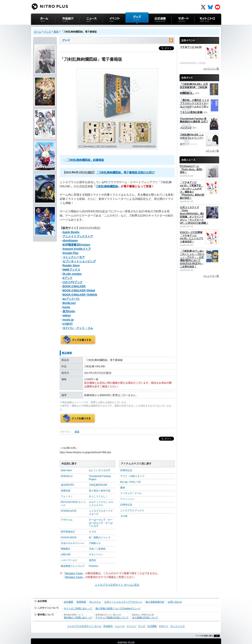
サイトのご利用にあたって (78, 601)
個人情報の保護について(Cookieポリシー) (118, 601)
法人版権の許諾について (145, 610)
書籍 (56, 32)
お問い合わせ (175, 594)
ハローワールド (69, 552)
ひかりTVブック (73, 278)
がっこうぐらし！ (98, 488)
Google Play (71, 249)
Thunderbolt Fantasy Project (100, 470)
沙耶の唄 (66, 547)
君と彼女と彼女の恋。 (101, 483)
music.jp (68, 316)
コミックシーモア (74, 253)
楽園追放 (66, 483)
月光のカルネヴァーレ (73, 535)
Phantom (94, 558)
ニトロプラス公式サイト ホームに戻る (117, 577)
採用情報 (81, 594)
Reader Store (71, 261)
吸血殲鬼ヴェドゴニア (73, 558)
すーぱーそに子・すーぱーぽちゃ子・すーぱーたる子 (101, 515)
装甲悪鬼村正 (68, 524)
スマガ (92, 524)
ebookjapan (70, 236)
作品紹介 (61, 27)
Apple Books (71, 228)
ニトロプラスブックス (132, 503)
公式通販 (154, 27)
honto (66, 303)
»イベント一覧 (211, 69)
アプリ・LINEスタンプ (132, 468)
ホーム (38, 32)
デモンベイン (96, 547)
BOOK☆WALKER (74, 282)
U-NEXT (68, 320)
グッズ (129, 27)
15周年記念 (126, 497)
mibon (67, 311)
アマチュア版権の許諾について (112, 610)
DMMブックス (71, 266)
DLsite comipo (72, 270)
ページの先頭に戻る (207, 638)
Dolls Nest (66, 462)
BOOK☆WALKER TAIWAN (80, 291)
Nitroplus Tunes (74, 565)
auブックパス (71, 295)
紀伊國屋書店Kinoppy (76, 241)
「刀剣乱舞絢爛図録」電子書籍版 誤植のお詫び (125, 168)
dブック (68, 274)
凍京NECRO (68, 477)
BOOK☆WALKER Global (79, 286)
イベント (108, 27)
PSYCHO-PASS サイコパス (73, 496)
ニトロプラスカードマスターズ (101, 505)
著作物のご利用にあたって (78, 610)
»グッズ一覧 (213, 151)
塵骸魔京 (66, 541)
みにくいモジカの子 (100, 462)
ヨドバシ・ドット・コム (78, 324)
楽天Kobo (69, 307)
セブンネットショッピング (79, 257)
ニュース (85, 27)
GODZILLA (67, 468)
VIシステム (95, 594)
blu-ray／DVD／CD (130, 474)
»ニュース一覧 (211, 276)
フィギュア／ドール (131, 485)
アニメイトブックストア (78, 232)
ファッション (127, 491)
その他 (124, 508)
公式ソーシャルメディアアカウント (123, 594)
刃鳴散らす (95, 535)
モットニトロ (202, 27)
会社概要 (68, 594)
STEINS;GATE (69, 503)
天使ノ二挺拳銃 (97, 541)
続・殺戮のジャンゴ (100, 530)
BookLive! (69, 299)
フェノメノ (67, 488)
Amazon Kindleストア (77, 245)
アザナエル (67, 512)
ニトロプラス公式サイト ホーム (43, 29)
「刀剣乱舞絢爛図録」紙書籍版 (85, 156)
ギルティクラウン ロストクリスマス (101, 496)
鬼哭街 (92, 552)
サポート (177, 27)
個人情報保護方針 (155, 594)
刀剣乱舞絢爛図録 (107, 182)
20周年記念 (126, 462)
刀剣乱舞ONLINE (98, 477)
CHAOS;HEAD (69, 530)
